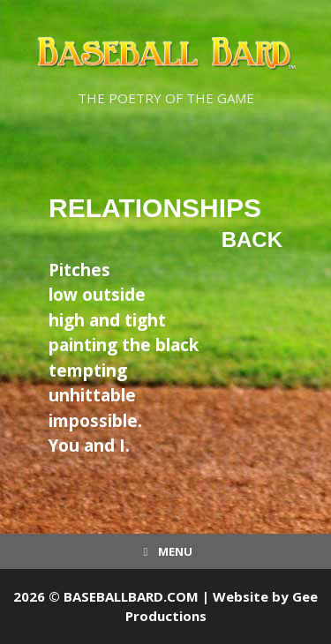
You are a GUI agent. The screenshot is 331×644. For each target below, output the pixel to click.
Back (252, 240)
